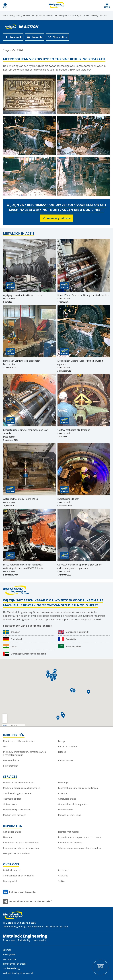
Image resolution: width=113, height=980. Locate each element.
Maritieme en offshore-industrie (19, 741)
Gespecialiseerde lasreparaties (73, 804)
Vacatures (63, 876)
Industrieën (14, 735)
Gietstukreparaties (67, 799)
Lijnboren (8, 837)
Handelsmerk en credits (15, 964)
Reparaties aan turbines (70, 843)
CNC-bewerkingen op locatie (17, 793)
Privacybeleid (10, 954)
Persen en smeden (67, 746)
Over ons (30, 16)
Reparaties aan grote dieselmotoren (21, 843)
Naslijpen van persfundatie (16, 853)
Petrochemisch (11, 766)
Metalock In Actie (46, 16)
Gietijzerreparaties (12, 832)
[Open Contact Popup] (101, 967)
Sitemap (7, 950)
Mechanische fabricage (15, 815)
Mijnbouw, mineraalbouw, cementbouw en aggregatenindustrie (24, 753)
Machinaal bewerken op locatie (19, 783)
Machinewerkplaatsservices (17, 810)
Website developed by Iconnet (18, 973)
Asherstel (63, 793)
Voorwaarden (10, 959)
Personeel (63, 870)
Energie (62, 741)
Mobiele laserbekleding (70, 815)
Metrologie (64, 783)
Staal (6, 746)
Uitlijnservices (10, 804)
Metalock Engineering (12, 16)
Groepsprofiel (10, 881)
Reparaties (12, 826)
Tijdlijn (61, 881)
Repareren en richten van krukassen (21, 848)
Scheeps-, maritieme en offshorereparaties (79, 848)
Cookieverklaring (11, 968)
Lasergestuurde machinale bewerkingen (78, 788)
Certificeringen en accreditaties (18, 876)
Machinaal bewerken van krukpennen (22, 788)
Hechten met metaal (68, 832)
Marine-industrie (11, 760)
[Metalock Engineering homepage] (56, 5)
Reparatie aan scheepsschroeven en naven (79, 837)
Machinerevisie (66, 810)
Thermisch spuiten (12, 799)
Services (10, 777)
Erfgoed (62, 752)
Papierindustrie (66, 760)
